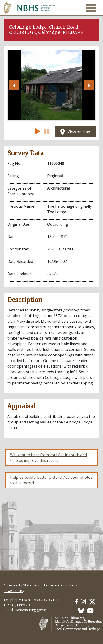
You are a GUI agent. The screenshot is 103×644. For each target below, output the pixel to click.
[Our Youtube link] (90, 611)
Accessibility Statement (22, 585)
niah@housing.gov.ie (30, 610)
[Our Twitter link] (92, 602)
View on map (75, 132)
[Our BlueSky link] (81, 611)
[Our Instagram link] (83, 602)
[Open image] (51, 85)
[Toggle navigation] (91, 8)
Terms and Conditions (61, 585)
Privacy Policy (14, 591)
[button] (14, 85)
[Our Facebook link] (76, 602)
